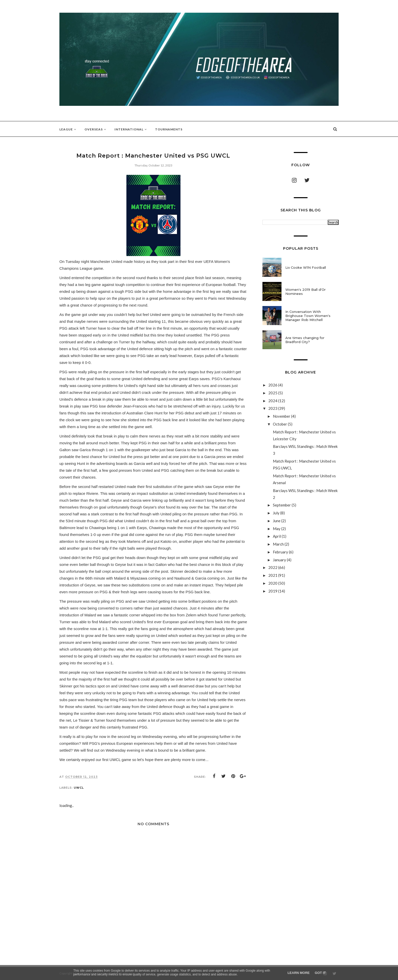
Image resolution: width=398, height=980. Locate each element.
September (282, 505)
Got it (320, 973)
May (277, 529)
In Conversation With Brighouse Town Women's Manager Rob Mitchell (308, 316)
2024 (273, 401)
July (277, 513)
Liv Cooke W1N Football (306, 267)
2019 (273, 591)
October (280, 424)
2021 (273, 575)
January (280, 560)
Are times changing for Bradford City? (305, 340)
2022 (273, 567)
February (281, 552)
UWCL (79, 788)
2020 (273, 583)
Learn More (299, 973)
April (277, 536)
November (282, 416)
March (279, 544)
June (277, 521)
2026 (273, 385)
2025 (273, 393)
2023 (273, 408)
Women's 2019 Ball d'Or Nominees (305, 292)
